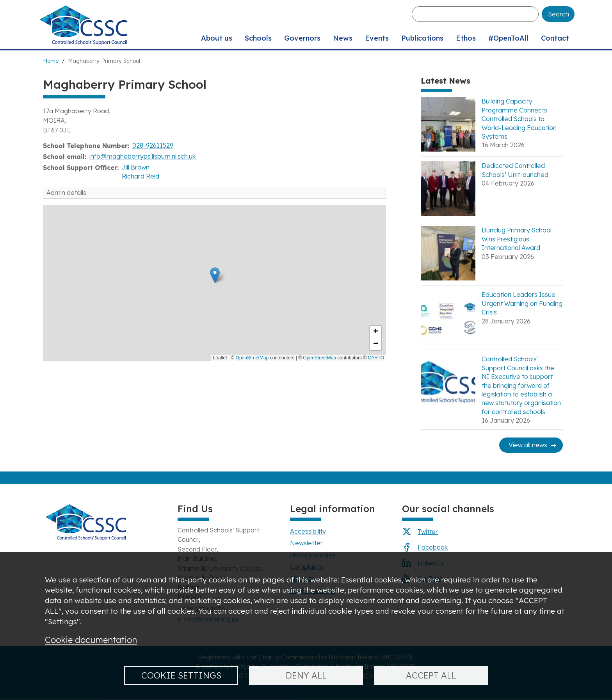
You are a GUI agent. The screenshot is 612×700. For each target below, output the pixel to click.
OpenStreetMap (252, 358)
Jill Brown (136, 167)
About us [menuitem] (217, 38)
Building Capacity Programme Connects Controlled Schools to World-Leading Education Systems (519, 119)
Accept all (431, 675)
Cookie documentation (91, 640)
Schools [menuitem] (258, 38)
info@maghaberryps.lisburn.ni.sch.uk (142, 156)
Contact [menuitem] (555, 38)
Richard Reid (141, 176)
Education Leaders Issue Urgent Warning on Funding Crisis (522, 303)
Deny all (306, 675)
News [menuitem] (343, 38)
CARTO (376, 358)
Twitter (428, 532)
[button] (215, 275)
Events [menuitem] (377, 38)
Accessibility (308, 531)
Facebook (433, 547)
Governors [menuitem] (302, 38)
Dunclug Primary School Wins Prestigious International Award (517, 239)
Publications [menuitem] (422, 38)
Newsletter (306, 543)
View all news (528, 445)
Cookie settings (181, 675)
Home (51, 61)
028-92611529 (153, 145)
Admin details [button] (66, 193)
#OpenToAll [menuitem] (508, 38)
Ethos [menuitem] (466, 38)
